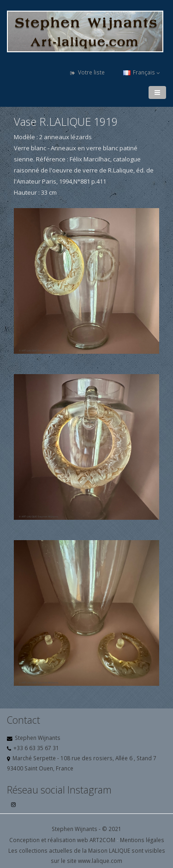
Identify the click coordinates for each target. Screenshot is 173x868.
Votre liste (87, 72)
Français (142, 72)
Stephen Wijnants (38, 738)
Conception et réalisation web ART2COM (62, 840)
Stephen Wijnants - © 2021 (86, 829)
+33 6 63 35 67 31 (36, 748)
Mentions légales (142, 840)
